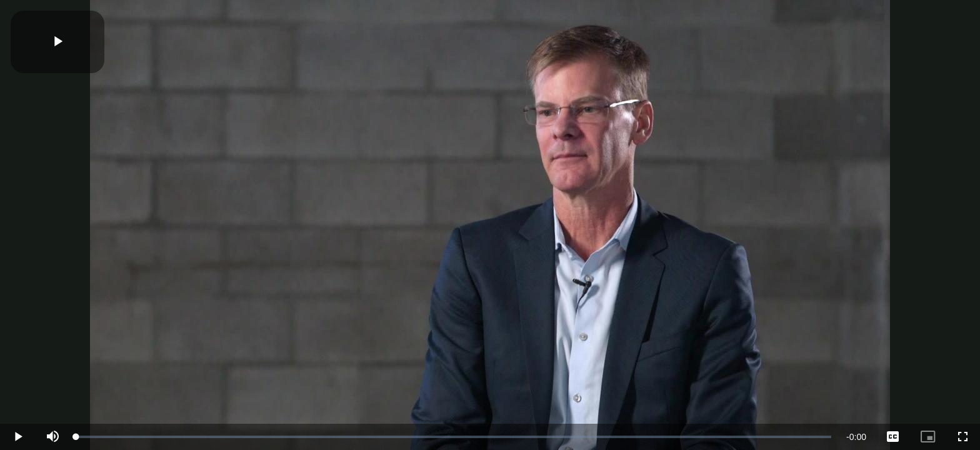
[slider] (454, 437)
